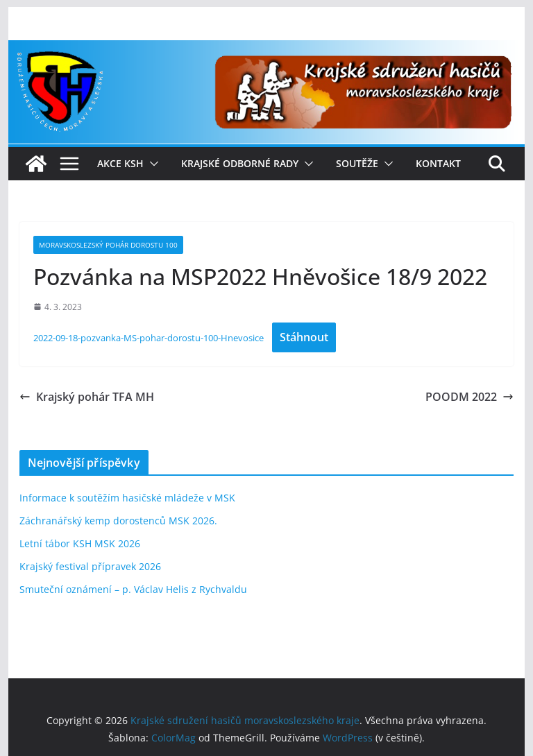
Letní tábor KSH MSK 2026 (80, 543)
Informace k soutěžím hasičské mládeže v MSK (127, 498)
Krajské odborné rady (240, 163)
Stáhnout (304, 337)
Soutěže (357, 163)
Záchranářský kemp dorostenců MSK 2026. (118, 521)
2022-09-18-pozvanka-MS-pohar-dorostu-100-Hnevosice (149, 338)
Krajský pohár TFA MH (87, 397)
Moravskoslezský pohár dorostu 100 (108, 245)
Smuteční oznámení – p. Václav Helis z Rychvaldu (133, 589)
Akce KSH (120, 163)
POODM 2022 (469, 397)
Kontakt (438, 163)
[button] (151, 164)
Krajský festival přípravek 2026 (90, 566)
